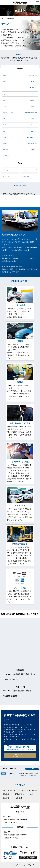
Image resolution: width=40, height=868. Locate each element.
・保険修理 (5, 794)
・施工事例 (5, 798)
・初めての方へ (7, 790)
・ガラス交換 (32, 790)
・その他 (30, 794)
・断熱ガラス (19, 794)
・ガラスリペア (20, 790)
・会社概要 (18, 798)
